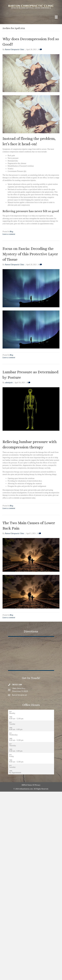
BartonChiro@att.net (19, 695)
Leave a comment (9, 234)
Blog (11, 232)
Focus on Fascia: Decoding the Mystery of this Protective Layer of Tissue (30, 254)
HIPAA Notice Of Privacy (31, 785)
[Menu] (56, 17)
